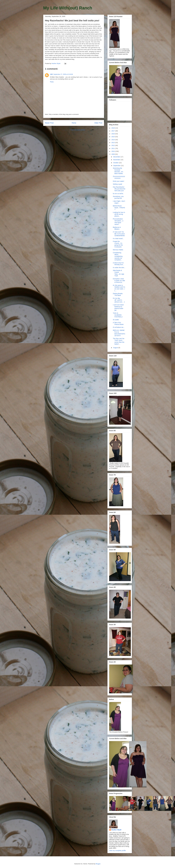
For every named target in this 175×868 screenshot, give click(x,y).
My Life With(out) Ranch (68, 8)
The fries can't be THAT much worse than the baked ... (119, 341)
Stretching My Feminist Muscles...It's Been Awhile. (118, 171)
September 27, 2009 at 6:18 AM (63, 74)
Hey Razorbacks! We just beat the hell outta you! (119, 189)
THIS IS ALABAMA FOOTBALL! (118, 315)
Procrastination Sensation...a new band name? (118, 222)
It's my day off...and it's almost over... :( (119, 300)
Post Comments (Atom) (78, 130)
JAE (51, 74)
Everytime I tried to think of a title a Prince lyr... (119, 281)
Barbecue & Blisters (117, 228)
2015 (113, 137)
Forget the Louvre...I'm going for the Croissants (118, 244)
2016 (113, 134)
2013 (113, 143)
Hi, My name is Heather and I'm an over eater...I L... (119, 288)
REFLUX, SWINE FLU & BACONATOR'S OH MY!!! (119, 333)
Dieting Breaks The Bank (118, 294)
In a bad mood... (118, 238)
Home (74, 123)
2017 (113, 131)
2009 (113, 154)
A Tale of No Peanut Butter (118, 323)
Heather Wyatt (116, 830)
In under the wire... (119, 268)
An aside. (116, 320)
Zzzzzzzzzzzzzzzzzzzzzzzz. (119, 177)
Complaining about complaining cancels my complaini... (118, 256)
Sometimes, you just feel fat (118, 197)
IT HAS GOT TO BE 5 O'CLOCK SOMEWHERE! (119, 234)
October (116, 163)
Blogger (98, 864)
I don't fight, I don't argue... (119, 202)
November (117, 160)
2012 (113, 145)
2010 (113, 151)
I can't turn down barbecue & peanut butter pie (118, 307)
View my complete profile (117, 851)
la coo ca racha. (118, 194)
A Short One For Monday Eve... (118, 264)
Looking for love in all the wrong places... (119, 214)
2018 (113, 128)
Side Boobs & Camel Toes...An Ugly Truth (118, 273)
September (117, 166)
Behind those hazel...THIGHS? (119, 208)
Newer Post (49, 123)
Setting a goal (117, 184)
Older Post (98, 123)
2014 (113, 140)
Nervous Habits (118, 250)
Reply (52, 82)
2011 (113, 148)
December (117, 157)
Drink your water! (118, 181)
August (116, 348)
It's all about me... (119, 327)
